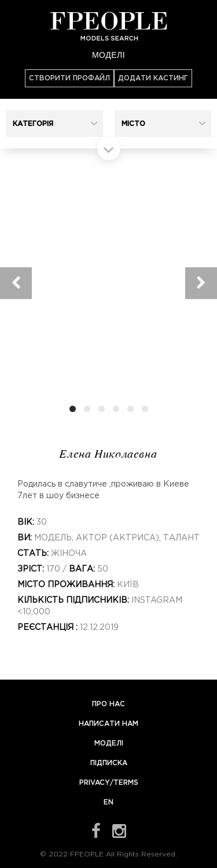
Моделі (108, 55)
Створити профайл (69, 78)
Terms (126, 783)
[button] (54, 124)
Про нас (108, 704)
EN (108, 802)
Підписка (109, 763)
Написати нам (108, 724)
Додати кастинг (153, 78)
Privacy (95, 783)
